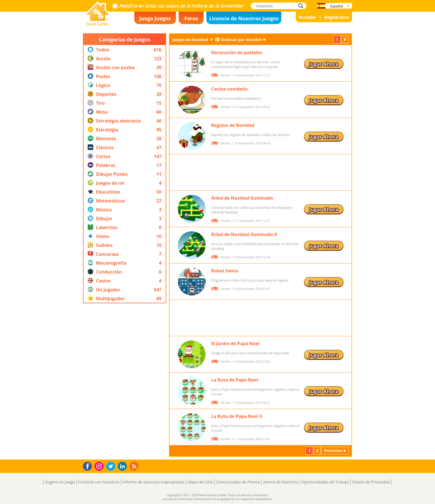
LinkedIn (123, 466)
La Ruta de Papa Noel (235, 380)
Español (337, 6)
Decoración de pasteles (237, 52)
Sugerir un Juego (60, 482)
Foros (191, 18)
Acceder (307, 17)
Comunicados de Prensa (238, 482)
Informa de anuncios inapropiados (153, 482)
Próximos (345, 39)
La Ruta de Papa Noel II (237, 416)
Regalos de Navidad (233, 125)
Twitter (112, 467)
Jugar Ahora (324, 64)
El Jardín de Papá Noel (235, 343)
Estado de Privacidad (371, 482)
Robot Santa (225, 271)
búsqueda (302, 6)
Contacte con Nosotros (99, 482)
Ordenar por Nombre (241, 40)
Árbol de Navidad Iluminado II (244, 234)
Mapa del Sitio (200, 482)
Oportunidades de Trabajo (325, 482)
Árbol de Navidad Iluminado (242, 198)
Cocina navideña (229, 89)
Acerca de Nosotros (281, 482)
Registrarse (337, 17)
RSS (135, 466)
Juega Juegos (155, 18)
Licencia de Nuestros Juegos (244, 18)
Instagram (100, 466)
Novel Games (97, 24)
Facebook (89, 466)
